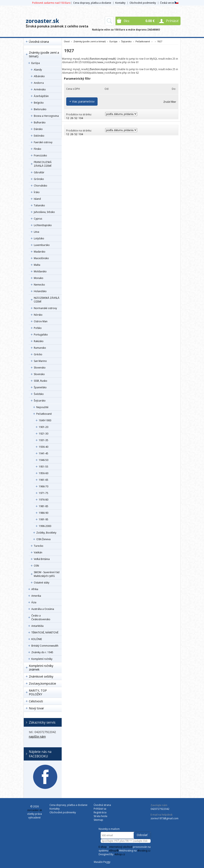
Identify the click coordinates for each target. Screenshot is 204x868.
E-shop (103, 847)
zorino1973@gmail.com (164, 818)
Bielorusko (40, 109)
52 (76, 118)
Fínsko (38, 149)
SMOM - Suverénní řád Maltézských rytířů (47, 574)
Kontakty (120, 3)
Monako (39, 278)
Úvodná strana (39, 42)
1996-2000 (45, 526)
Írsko (37, 192)
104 (81, 118)
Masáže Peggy (102, 862)
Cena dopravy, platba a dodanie (92, 3)
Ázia (34, 602)
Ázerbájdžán (41, 96)
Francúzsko (40, 155)
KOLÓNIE (37, 639)
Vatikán (38, 552)
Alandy (38, 70)
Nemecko (39, 285)
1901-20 (44, 427)
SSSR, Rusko (41, 381)
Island (37, 199)
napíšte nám (37, 736)
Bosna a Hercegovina (46, 116)
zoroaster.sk (42, 21)
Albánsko (39, 76)
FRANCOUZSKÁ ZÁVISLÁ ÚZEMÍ (43, 164)
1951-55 (44, 467)
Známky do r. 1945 (42, 652)
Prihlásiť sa (100, 809)
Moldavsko (40, 271)
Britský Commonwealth (45, 646)
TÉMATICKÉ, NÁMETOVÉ (45, 632)
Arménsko (40, 89)
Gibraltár (39, 172)
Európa (36, 63)
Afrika (35, 589)
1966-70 (44, 486)
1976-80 (44, 500)
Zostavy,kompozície (42, 683)
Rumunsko (40, 348)
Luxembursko (42, 245)
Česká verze (169, 3)
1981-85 (44, 506)
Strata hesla (100, 816)
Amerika (36, 596)
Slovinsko (39, 374)
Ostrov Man (41, 321)
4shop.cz (120, 854)
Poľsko (38, 328)
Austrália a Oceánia (43, 609)
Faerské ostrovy (43, 142)
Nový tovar (36, 708)
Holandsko (40, 291)
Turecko (39, 546)
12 (68, 118)
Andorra (39, 83)
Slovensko (40, 368)
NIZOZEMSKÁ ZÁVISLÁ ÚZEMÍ (47, 300)
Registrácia (100, 812)
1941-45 (44, 453)
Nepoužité (42, 407)
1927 (160, 41)
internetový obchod (121, 847)
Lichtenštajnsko (43, 225)
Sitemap (98, 820)
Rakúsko (39, 341)
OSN (36, 566)
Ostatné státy (42, 583)
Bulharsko (40, 122)
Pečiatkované (44, 414)
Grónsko (39, 179)
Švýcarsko (40, 401)
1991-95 (44, 519)
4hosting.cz (144, 851)
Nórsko (38, 315)
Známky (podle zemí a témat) (44, 54)
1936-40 (44, 447)
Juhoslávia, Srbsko (44, 212)
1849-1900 (45, 420)
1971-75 (44, 493)
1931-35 (44, 440)
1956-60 (44, 473)
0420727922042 (160, 809)
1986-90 (44, 513)
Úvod (67, 41)
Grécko (38, 354)
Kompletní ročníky (42, 659)
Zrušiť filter (170, 102)
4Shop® (114, 851)
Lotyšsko (39, 238)
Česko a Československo (41, 617)
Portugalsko (41, 335)
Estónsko (39, 136)
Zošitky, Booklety (46, 533)
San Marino (40, 361)
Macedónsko (41, 258)
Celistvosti (36, 701)
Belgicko (39, 103)
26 (72, 118)
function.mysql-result (103, 59)
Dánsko (38, 129)
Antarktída (37, 626)
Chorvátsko (41, 186)
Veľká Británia (42, 559)
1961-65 (44, 480)
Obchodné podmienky (143, 3)
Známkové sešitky (41, 676)
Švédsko (39, 394)
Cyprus (38, 219)
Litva (37, 232)
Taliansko (39, 205)
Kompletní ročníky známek (41, 668)
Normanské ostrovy (45, 308)
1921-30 (44, 434)
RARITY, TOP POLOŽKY (38, 692)
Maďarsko (40, 252)
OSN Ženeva (43, 539)
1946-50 (44, 460)
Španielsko (40, 387)
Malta (37, 265)
